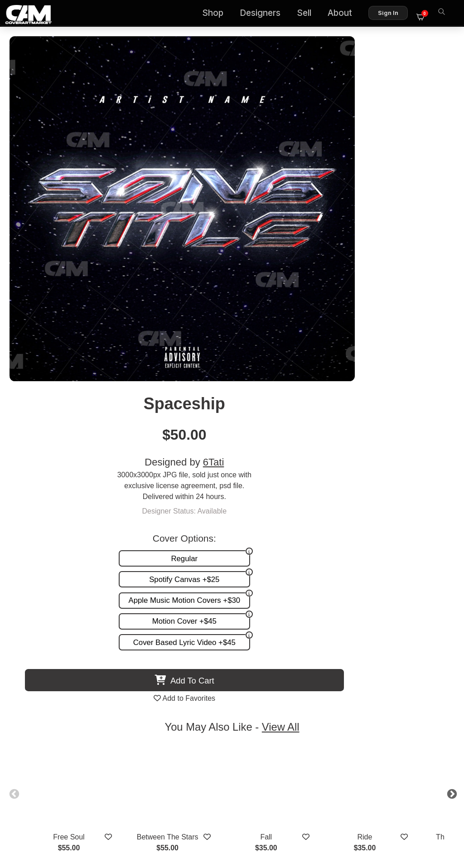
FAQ (323, 679)
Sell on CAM (310, 698)
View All (284, 368)
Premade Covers (161, 669)
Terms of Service (261, 822)
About (344, 14)
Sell (309, 14)
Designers (265, 14)
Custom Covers (159, 679)
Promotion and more (167, 698)
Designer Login (200, 822)
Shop (217, 14)
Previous (30, 433)
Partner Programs (301, 707)
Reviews (316, 688)
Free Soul (85, 478)
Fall (281, 478)
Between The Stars (183, 478)
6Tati (377, 114)
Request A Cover (161, 688)
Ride (379, 478)
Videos (145, 707)
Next (434, 433)
